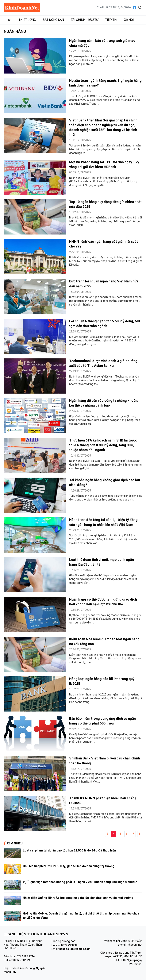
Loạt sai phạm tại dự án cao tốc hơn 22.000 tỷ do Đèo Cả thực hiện (69, 850)
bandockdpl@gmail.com (75, 949)
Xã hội (129, 20)
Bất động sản (53, 20)
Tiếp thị (111, 20)
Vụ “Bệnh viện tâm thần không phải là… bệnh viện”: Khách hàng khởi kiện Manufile (80, 882)
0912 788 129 (21, 960)
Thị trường (27, 20)
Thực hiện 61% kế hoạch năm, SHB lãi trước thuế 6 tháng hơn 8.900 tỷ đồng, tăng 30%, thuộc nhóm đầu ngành (103, 445)
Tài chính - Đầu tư (85, 20)
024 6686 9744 (26, 956)
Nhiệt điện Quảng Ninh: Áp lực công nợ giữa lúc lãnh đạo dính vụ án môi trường (78, 898)
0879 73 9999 (69, 945)
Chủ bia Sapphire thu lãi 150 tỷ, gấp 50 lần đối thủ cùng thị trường (69, 866)
